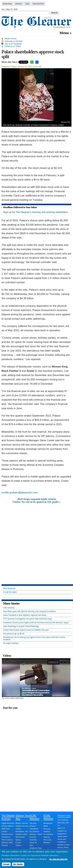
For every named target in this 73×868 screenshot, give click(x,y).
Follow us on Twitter (13, 46)
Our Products (63, 820)
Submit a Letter (64, 845)
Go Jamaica (34, 832)
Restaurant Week (48, 825)
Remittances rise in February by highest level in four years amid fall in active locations (34, 638)
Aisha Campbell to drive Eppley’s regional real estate (25, 615)
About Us (61, 828)
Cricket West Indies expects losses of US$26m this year (26, 630)
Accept (6, 864)
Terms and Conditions (62, 841)
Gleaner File (65, 122)
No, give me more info (58, 859)
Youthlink (33, 840)
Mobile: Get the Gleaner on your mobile (22, 826)
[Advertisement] (36, 542)
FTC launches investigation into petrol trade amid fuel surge (28, 619)
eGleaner (19, 4)
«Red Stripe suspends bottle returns (36, 499)
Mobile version (11, 39)
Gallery (18, 840)
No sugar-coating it (11, 643)
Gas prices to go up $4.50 (14, 634)
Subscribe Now (38, 4)
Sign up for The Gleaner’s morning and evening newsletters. (36, 212)
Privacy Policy (63, 847)
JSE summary (9, 608)
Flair (31, 845)
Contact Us (62, 831)
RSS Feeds (20, 837)
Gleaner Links (64, 816)
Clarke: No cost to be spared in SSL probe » (36, 502)
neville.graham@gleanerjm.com (20, 493)
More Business (9, 589)
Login (27, 4)
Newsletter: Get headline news (22, 833)
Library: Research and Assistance (7, 834)
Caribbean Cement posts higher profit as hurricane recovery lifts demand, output (36, 623)
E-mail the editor (10, 592)
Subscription (62, 836)
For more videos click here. (13, 698)
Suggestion (62, 834)
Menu (64, 33)
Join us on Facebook (13, 44)
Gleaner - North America (36, 836)
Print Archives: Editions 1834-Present (7, 843)
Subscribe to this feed (13, 41)
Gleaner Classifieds (34, 827)
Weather (47, 843)
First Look (48, 840)
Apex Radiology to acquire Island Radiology (21, 626)
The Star (33, 823)
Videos (18, 845)
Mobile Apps (7, 4)
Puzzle (18, 843)
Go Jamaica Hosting (48, 836)
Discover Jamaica (47, 830)
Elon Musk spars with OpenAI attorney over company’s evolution (30, 612)
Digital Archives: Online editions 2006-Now (8, 826)
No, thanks (18, 864)
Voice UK (33, 843)
